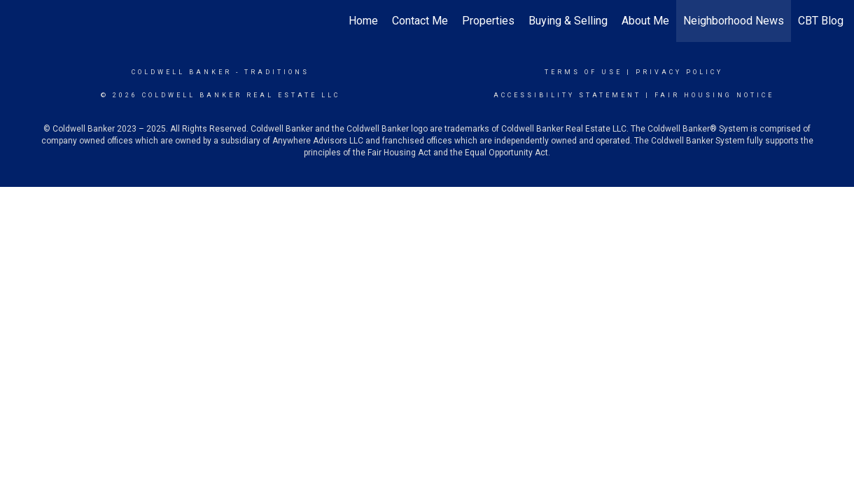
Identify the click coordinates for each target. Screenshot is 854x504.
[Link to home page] (18, 21)
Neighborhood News (734, 21)
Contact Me (420, 21)
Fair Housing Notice (714, 95)
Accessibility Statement (567, 95)
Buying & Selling (568, 21)
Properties (488, 21)
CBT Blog (821, 21)
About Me (645, 21)
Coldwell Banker (182, 72)
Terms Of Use (583, 72)
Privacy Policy (679, 72)
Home (363, 21)
